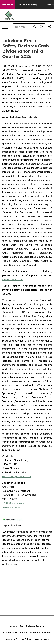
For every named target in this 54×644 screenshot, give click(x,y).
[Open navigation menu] (5, 27)
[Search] (22, 27)
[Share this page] (50, 27)
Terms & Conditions (40, 633)
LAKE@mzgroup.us (13, 503)
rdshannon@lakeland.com (17, 476)
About (13, 626)
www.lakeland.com (13, 279)
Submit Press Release (15, 633)
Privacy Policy (42, 639)
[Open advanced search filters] (42, 27)
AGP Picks (8, 5)
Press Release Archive (32, 626)
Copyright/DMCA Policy (18, 639)
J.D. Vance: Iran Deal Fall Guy (21, 5)
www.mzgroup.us (12, 507)
